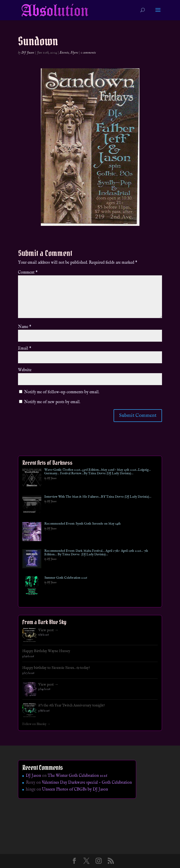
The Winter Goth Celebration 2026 (77, 776)
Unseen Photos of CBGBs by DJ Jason (75, 790)
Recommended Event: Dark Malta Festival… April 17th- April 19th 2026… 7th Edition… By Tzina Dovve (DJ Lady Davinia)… (96, 553)
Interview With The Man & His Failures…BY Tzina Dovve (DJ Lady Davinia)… (98, 497)
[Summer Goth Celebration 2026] (32, 587)
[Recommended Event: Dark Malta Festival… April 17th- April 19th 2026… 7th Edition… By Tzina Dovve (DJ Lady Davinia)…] (32, 560)
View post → (48, 630)
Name (25, 327)
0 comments (88, 53)
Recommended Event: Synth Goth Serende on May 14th (83, 524)
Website (25, 370)
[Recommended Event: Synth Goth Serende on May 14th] (32, 533)
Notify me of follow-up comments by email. (62, 392)
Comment (28, 273)
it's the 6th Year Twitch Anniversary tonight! (72, 705)
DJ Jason (28, 53)
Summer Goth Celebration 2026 (66, 578)
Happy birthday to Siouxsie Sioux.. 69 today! (56, 668)
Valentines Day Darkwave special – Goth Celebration (87, 783)
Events (64, 53)
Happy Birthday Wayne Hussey (46, 651)
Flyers (74, 53)
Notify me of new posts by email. (52, 402)
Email (25, 349)
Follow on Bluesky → (36, 724)
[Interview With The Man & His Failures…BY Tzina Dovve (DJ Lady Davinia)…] (32, 506)
